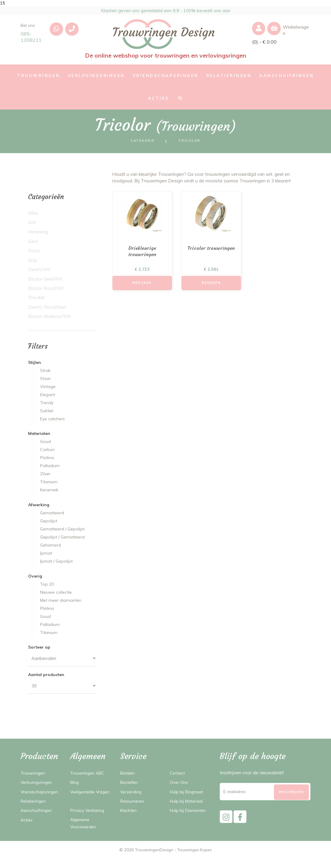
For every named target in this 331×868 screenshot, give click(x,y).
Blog (75, 784)
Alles (33, 215)
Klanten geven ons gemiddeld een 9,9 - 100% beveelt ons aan (165, 12)
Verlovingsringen (38, 784)
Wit (32, 225)
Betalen (128, 775)
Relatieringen (34, 803)
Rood (34, 253)
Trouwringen (34, 775)
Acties (27, 822)
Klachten (129, 812)
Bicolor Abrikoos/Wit (49, 318)
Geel (33, 243)
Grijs (33, 262)
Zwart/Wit (39, 271)
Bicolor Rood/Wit (46, 290)
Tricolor (36, 300)
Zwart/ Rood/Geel (47, 309)
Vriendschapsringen (41, 794)
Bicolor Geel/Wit (45, 281)
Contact (178, 775)
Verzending (132, 794)
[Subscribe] (291, 797)
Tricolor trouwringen (211, 251)
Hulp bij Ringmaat (188, 794)
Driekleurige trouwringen (142, 254)
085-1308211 (31, 39)
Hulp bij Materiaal (188, 803)
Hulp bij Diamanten (190, 812)
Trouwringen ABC (89, 775)
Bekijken (142, 286)
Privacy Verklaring (89, 819)
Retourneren (133, 803)
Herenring (38, 234)
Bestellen (130, 784)
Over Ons (179, 784)
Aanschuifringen (37, 812)
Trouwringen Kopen (195, 859)
